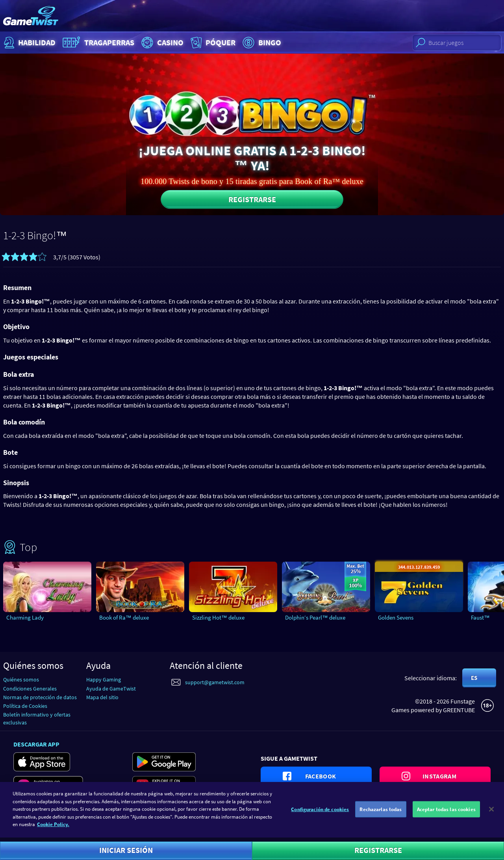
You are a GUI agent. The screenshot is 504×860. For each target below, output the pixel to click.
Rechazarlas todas (381, 813)
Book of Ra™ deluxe (124, 617)
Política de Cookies (25, 706)
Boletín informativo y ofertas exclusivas (37, 718)
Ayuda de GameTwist (111, 689)
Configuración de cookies (320, 813)
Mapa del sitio (102, 697)
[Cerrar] (491, 812)
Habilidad (29, 43)
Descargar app (36, 744)
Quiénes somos (21, 679)
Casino (161, 43)
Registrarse (252, 199)
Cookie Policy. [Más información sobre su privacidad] (53, 828)
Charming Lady (25, 617)
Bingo (261, 43)
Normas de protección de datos (40, 697)
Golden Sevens (396, 617)
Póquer (212, 43)
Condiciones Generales (30, 689)
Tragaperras (97, 43)
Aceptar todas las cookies (446, 813)
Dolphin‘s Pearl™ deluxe (315, 617)
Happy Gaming (104, 679)
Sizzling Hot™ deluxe (218, 617)
